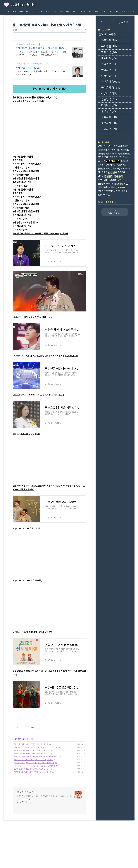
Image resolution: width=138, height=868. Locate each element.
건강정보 (110, 64)
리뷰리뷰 (110, 94)
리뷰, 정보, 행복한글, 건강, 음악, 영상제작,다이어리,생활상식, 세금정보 (45, 834)
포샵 (100, 195)
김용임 (120, 169)
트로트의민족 (116, 180)
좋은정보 (110, 111)
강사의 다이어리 (23, 5)
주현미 (113, 169)
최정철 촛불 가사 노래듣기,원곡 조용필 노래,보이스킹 (32, 791)
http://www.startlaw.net (26, 44)
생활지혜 (109, 117)
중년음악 (111, 82)
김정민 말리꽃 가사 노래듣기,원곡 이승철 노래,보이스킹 (33, 810)
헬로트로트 (120, 187)
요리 (90, 12)
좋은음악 (16, 30)
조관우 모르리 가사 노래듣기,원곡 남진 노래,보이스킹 (32, 807)
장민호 (109, 154)
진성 (100, 146)
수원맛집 (106, 195)
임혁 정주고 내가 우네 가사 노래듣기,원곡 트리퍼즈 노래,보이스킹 (36, 794)
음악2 (83, 12)
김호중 (101, 176)
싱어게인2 (107, 146)
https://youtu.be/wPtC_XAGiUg (27, 580)
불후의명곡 (117, 154)
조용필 (119, 165)
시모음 (111, 150)
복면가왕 (119, 184)
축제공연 (109, 47)
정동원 (125, 146)
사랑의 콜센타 (104, 180)
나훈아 (115, 146)
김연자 (101, 157)
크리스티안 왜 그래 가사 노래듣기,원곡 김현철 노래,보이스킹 (34, 804)
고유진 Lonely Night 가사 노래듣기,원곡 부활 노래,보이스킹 (34, 801)
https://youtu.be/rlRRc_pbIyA (26, 529)
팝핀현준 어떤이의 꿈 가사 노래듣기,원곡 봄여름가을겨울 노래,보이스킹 (45, 356)
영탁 (120, 146)
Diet (48, 12)
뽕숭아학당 (123, 191)
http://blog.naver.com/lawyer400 (30, 64)
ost (124, 165)
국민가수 (122, 172)
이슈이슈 (110, 58)
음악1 (75, 12)
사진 (110, 12)
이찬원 (117, 150)
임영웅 (101, 184)
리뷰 (54, 12)
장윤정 (119, 157)
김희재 (112, 187)
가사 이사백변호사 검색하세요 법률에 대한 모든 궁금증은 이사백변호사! (40, 73)
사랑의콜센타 (113, 161)
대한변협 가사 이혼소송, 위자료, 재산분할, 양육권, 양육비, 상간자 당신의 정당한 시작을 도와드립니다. (41, 53)
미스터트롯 (109, 184)
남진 (108, 169)
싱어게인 (102, 191)
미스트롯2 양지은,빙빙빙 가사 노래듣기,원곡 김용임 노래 (38, 395)
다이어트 (109, 105)
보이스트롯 (103, 150)
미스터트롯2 (103, 187)
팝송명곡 (109, 99)
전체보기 (108, 35)
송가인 (125, 180)
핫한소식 (109, 52)
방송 (68, 12)
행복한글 (110, 76)
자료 (14, 12)
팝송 (97, 12)
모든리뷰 (102, 161)
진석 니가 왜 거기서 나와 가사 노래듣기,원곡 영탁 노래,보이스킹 (36, 785)
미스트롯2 (125, 150)
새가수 (113, 165)
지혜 (117, 12)
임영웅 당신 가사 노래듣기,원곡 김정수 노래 (33, 317)
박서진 (125, 157)
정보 (103, 12)
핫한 (28, 12)
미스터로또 (103, 172)
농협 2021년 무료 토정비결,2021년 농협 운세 (33, 632)
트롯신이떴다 (110, 157)
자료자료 (109, 41)
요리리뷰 (109, 129)
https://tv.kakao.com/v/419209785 (29, 105)
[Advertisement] (49, 737)
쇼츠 (123, 12)
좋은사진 (110, 123)
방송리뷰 (110, 70)
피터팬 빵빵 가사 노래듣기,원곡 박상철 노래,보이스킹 (32, 788)
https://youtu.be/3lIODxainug (26, 434)
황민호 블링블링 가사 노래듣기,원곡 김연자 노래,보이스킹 (33, 798)
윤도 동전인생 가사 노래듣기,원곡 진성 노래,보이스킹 (47, 25)
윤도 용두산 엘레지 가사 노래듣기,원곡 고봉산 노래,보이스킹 (40, 234)
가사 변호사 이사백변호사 (29, 68)
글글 (61, 12)
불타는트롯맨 (103, 165)
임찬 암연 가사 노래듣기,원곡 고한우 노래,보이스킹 (31, 782)
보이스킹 (126, 154)
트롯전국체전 (112, 191)
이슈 (34, 12)
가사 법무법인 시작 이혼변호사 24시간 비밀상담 (40, 48)
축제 (21, 12)
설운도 (127, 184)
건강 (41, 12)
